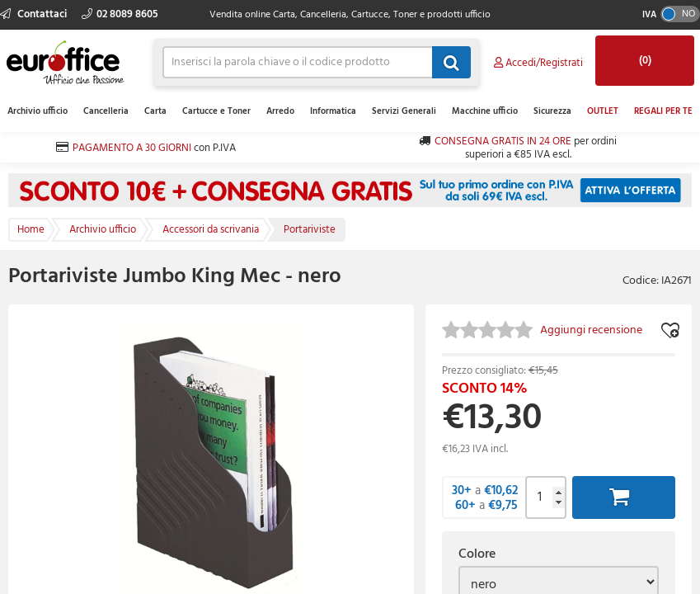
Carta (155, 111)
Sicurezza (552, 111)
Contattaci (35, 14)
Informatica (333, 111)
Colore (477, 554)
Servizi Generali (404, 111)
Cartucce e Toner (216, 111)
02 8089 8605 (120, 14)
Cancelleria (106, 111)
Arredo (280, 111)
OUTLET (603, 111)
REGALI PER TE (663, 111)
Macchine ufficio (485, 111)
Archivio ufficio (38, 111)
